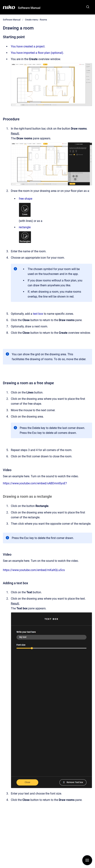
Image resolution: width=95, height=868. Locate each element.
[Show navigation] (87, 860)
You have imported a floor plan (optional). (37, 53)
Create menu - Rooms (36, 20)
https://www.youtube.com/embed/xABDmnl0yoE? (35, 483)
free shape (26, 199)
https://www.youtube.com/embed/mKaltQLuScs (34, 570)
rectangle (25, 227)
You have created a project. (28, 46)
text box (38, 314)
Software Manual (29, 8)
